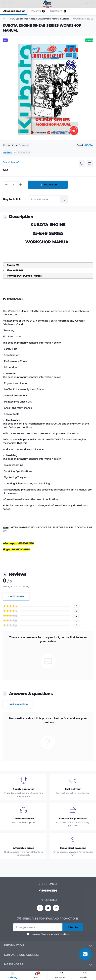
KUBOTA (88, 145)
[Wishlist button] (82, 163)
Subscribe (73, 927)
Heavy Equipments (18, 19)
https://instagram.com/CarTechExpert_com (56, 908)
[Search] (10, 4)
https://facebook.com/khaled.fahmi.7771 (40, 908)
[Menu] (4, 4)
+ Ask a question (18, 704)
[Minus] (6, 185)
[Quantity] (13, 185)
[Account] (92, 4)
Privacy (44, 934)
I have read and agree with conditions (50, 934)
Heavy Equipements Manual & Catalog (50, 19)
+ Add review (16, 596)
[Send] (64, 199)
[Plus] (21, 185)
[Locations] (86, 4)
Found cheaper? (11, 162)
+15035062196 (48, 891)
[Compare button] (90, 163)
